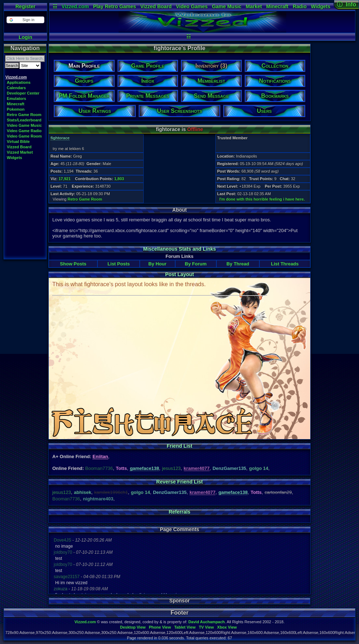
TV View (206, 627)
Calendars (16, 88)
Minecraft (277, 6)
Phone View (160, 627)
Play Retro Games (115, 6)
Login (25, 37)
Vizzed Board (156, 6)
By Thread (238, 264)
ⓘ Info (346, 4)
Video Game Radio (24, 131)
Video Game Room (24, 136)
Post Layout (179, 274)
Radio (300, 6)
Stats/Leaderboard (24, 120)
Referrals (180, 512)
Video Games (192, 6)
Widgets (321, 6)
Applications (19, 82)
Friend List (179, 446)
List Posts (119, 264)
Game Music (226, 6)
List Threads (285, 264)
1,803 (119, 179)
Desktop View (133, 627)
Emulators (16, 98)
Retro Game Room (24, 115)
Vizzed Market (20, 152)
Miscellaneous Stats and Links (179, 249)
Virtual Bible (18, 141)
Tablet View (185, 627)
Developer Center (23, 93)
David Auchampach (207, 622)
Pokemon (16, 109)
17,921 (64, 179)
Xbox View (227, 627)
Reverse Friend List (179, 482)
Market (254, 6)
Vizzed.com (75, 6)
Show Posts (73, 264)
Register (25, 6)
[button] (25, 20)
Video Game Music (24, 125)
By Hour (157, 264)
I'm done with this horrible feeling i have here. (262, 199)
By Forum (196, 264)
